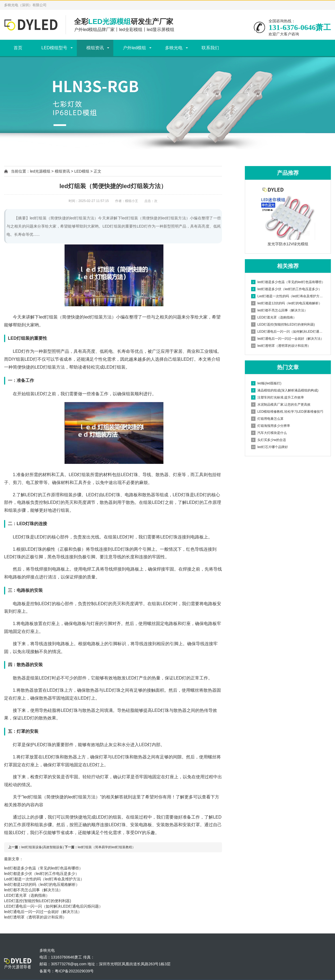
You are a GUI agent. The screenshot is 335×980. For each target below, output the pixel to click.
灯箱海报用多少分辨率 (271, 426)
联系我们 (210, 48)
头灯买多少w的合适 (269, 440)
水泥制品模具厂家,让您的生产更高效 (281, 405)
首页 (18, 48)
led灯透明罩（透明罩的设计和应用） (35, 917)
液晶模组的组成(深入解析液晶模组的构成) (285, 390)
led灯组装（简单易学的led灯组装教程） (106, 847)
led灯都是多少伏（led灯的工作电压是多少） (42, 874)
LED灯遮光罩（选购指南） (27, 895)
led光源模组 (40, 171)
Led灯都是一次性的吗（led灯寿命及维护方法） (44, 879)
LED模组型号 (54, 48)
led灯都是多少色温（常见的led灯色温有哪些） (43, 868)
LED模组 (82, 171)
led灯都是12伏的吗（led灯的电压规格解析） (42, 884)
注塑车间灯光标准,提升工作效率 (278, 397)
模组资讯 (95, 48)
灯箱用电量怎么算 (267, 419)
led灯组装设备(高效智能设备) (42, 847)
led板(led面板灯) (266, 383)
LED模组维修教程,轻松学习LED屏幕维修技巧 (287, 412)
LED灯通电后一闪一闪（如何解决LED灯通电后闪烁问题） (53, 906)
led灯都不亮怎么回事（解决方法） (33, 890)
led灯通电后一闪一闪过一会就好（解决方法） (43, 912)
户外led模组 (134, 48)
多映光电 (174, 48)
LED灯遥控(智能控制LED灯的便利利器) (38, 901)
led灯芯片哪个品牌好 (269, 447)
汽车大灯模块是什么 (269, 433)
